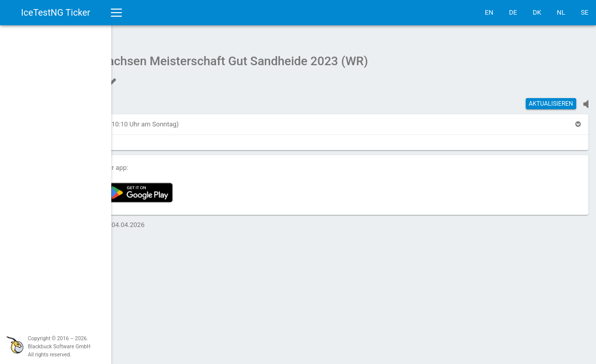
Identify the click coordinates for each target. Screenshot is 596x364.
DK (537, 12)
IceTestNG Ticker (56, 12)
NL (561, 12)
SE (585, 12)
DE (513, 12)
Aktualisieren (551, 99)
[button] (144, 119)
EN (489, 12)
